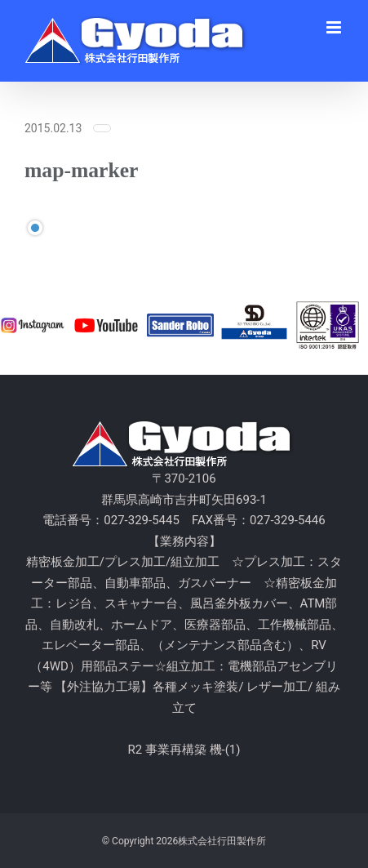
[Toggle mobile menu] (335, 27)
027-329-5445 (142, 520)
